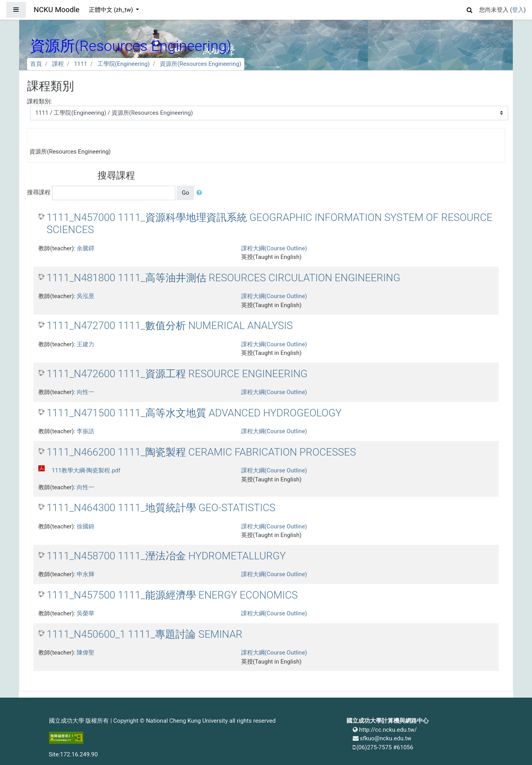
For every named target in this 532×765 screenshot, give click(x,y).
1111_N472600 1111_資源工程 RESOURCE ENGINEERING (177, 374)
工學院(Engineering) (124, 64)
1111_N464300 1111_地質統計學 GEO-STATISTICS (161, 508)
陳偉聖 (86, 653)
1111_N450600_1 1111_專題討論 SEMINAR (144, 634)
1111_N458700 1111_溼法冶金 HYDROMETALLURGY (166, 556)
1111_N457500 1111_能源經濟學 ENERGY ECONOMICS (172, 595)
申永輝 (86, 574)
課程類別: (40, 101)
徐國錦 (86, 526)
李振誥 (86, 431)
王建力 (86, 344)
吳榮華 (86, 613)
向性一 (86, 392)
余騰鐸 (86, 248)
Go (185, 193)
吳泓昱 (86, 296)
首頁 (36, 64)
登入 (518, 10)
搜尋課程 (39, 192)
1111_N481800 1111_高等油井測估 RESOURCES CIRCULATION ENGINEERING (223, 278)
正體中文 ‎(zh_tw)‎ (112, 10)
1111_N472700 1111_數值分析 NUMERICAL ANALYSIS (170, 326)
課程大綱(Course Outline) (274, 248)
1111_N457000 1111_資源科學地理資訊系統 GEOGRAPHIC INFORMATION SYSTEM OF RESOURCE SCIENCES (270, 224)
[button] (470, 9)
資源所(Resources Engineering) (200, 64)
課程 (58, 64)
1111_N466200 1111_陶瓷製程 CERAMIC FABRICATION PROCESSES (201, 452)
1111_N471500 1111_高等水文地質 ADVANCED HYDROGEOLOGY (194, 413)
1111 (81, 64)
